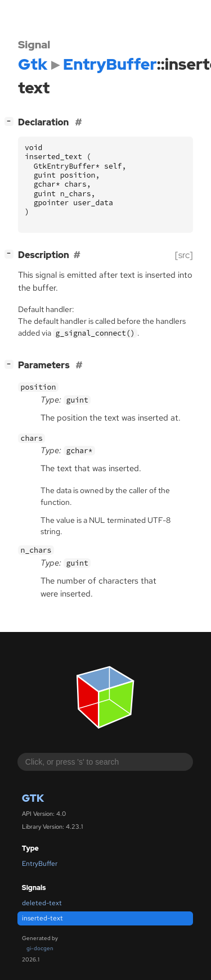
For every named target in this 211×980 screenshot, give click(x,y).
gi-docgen (40, 948)
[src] (184, 255)
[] (11, 121)
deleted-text (42, 903)
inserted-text (42, 918)
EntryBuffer (40, 864)
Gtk (33, 798)
